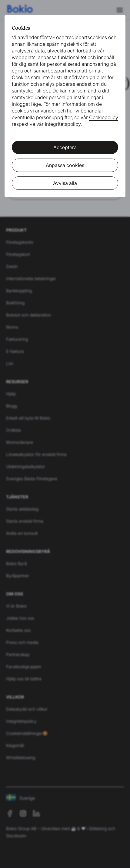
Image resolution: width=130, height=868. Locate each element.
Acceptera (65, 147)
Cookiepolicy (104, 117)
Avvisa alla (65, 183)
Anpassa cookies (65, 165)
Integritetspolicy (63, 124)
